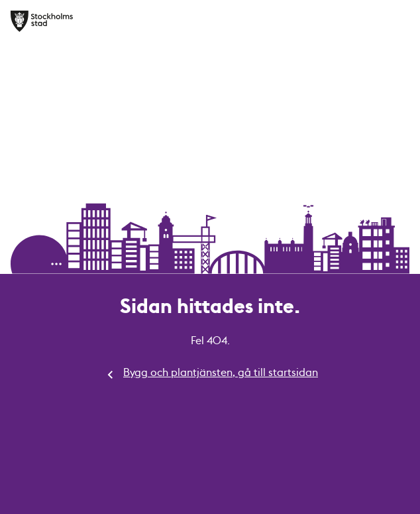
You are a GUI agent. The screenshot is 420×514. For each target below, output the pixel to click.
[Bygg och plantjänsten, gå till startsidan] (42, 21)
